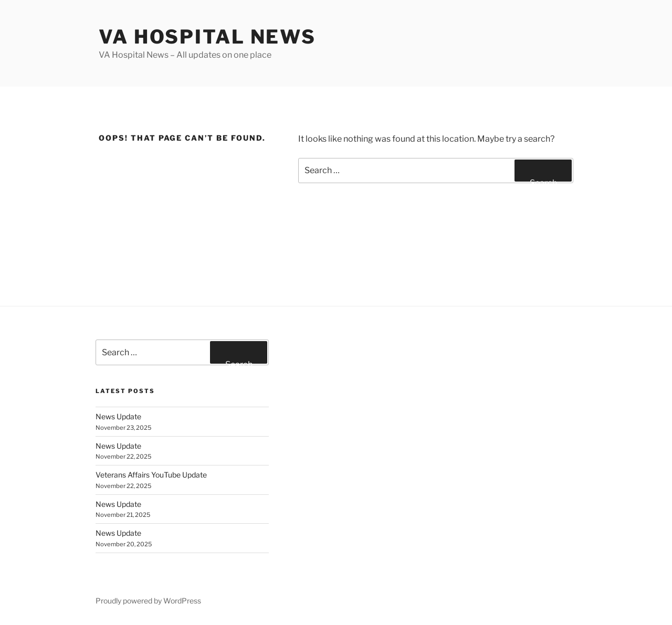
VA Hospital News (207, 37)
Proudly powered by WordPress (148, 601)
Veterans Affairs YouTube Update (151, 475)
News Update (118, 416)
